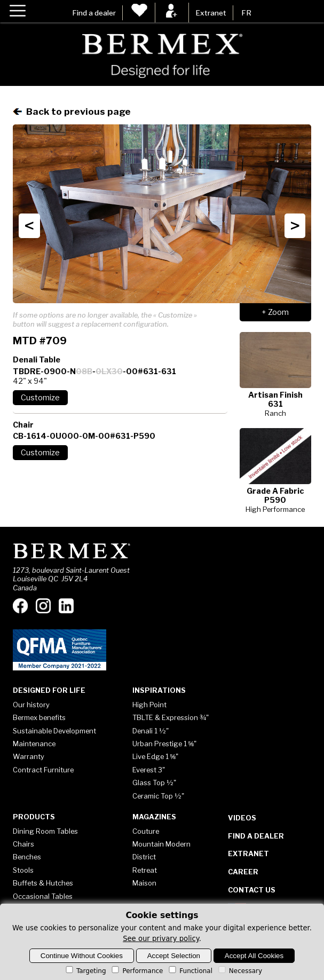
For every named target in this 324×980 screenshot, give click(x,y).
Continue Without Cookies (82, 956)
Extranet (211, 13)
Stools (23, 870)
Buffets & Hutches (43, 883)
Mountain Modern (161, 844)
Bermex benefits (39, 717)
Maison (144, 883)
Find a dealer (94, 13)
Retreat (145, 870)
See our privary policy (161, 939)
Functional (190, 971)
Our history (31, 705)
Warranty (29, 756)
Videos (242, 818)
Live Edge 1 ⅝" (156, 756)
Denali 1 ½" (151, 731)
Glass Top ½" (154, 783)
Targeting (85, 971)
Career (243, 872)
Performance (136, 971)
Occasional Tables (43, 896)
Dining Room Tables (45, 831)
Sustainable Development (54, 731)
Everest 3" (149, 770)
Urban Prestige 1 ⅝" (165, 744)
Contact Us (252, 890)
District (144, 857)
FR (246, 13)
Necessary (239, 971)
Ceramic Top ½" (158, 796)
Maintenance (34, 744)
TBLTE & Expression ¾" (171, 717)
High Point (149, 705)
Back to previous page (72, 111)
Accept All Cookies (254, 956)
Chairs (23, 844)
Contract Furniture (43, 770)
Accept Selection (174, 956)
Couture (146, 831)
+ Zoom (275, 312)
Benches (27, 857)
